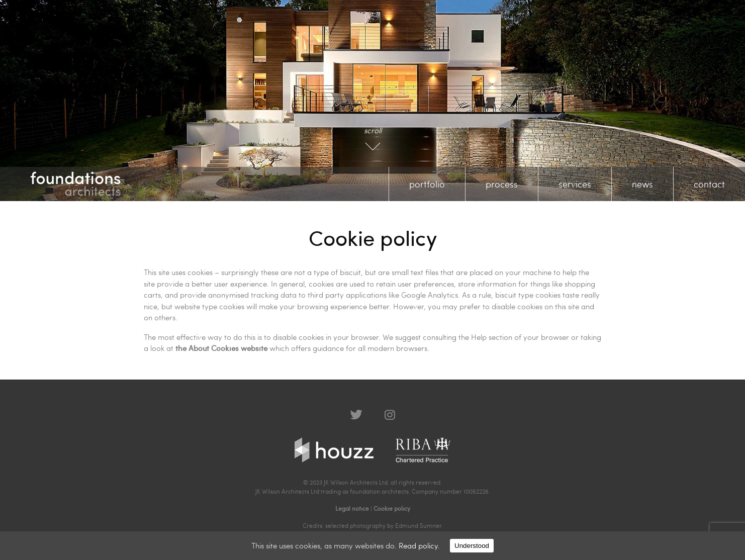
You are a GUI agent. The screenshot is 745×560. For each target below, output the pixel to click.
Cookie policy (392, 508)
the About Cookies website (221, 347)
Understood (472, 546)
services (575, 184)
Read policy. (419, 545)
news (642, 184)
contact (709, 184)
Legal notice (352, 508)
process (502, 184)
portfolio (427, 184)
